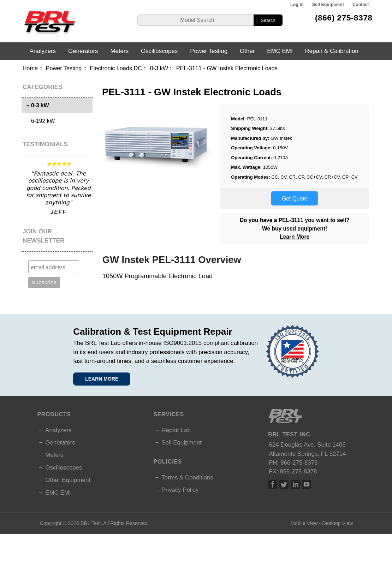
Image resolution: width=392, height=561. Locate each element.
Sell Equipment (328, 5)
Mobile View (304, 523)
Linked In (295, 484)
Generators (83, 51)
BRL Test (91, 523)
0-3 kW (159, 68)
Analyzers (43, 51)
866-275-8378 (299, 463)
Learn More (295, 237)
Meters (119, 51)
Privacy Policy (180, 490)
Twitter (284, 484)
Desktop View (337, 523)
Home (30, 68)
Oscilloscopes (159, 51)
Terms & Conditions (187, 478)
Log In (297, 5)
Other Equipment (68, 480)
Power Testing (64, 68)
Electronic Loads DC (116, 68)
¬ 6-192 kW (39, 121)
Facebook (273, 484)
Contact (361, 5)
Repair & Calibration (332, 51)
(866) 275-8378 (344, 18)
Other (247, 51)
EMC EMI (280, 51)
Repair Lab (176, 430)
